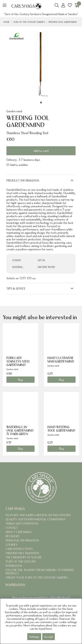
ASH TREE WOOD (46, 267)
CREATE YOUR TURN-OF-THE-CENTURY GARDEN (37, 577)
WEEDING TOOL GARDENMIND (63, 22)
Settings (34, 637)
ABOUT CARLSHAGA (19, 532)
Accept (49, 637)
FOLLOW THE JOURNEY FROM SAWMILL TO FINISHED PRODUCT (40, 572)
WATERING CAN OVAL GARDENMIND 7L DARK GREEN (20, 430)
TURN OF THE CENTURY (21, 562)
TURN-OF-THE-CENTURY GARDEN (29, 22)
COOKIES (11, 545)
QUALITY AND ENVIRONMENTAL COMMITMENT (36, 519)
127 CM (41, 260)
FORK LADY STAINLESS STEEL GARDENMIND (18, 361)
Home (6, 22)
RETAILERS (12, 536)
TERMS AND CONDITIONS (22, 523)
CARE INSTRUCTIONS (19, 549)
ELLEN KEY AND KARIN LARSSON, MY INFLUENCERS (38, 515)
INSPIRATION (14, 566)
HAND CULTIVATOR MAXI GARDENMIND (61, 360)
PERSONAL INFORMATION (22, 540)
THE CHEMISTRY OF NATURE (24, 557)
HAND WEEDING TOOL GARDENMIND (61, 429)
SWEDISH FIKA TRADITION (22, 553)
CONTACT (12, 528)
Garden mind (14, 111)
